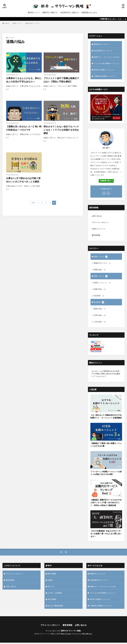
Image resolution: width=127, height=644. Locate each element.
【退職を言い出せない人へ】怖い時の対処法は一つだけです (24, 128)
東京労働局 (52, 599)
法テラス (51, 586)
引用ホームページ (99, 229)
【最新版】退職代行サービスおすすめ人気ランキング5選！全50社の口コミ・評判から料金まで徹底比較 (106, 505)
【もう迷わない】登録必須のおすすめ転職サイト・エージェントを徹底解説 (106, 419)
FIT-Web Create (64, 634)
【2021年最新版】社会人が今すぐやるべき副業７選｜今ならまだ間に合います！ (106, 536)
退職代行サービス (102, 263)
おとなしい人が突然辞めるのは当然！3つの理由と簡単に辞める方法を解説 (106, 372)
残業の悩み (100, 309)
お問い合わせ (97, 216)
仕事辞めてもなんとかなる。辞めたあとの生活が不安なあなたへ (24, 80)
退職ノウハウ (17, 23)
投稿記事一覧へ (106, 181)
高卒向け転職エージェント (104, 70)
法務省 (50, 580)
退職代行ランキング (101, 44)
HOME (7, 23)
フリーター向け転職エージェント (106, 63)
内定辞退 (99, 296)
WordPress (87, 634)
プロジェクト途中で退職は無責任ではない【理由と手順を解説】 (61, 80)
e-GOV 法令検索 (55, 593)
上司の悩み (100, 322)
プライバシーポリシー (100, 222)
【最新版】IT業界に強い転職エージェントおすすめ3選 (106, 447)
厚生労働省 (52, 574)
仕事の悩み (100, 315)
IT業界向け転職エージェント (105, 76)
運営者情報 (96, 235)
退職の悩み (100, 270)
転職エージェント (102, 283)
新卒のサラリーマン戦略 (71, 631)
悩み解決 (99, 302)
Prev (33, 203)
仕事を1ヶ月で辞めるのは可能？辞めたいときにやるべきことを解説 (23, 180)
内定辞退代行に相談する (70, 12)
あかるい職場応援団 (55, 606)
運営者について (34, 12)
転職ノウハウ (101, 276)
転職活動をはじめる (89, 12)
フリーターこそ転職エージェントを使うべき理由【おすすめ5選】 (106, 475)
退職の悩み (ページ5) (32, 23)
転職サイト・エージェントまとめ (106, 57)
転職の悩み (100, 289)
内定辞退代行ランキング (103, 51)
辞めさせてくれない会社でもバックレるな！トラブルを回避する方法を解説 (61, 130)
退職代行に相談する (50, 12)
